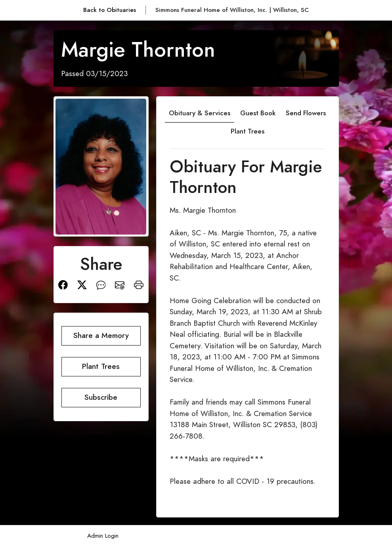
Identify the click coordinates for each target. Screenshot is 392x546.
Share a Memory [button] (101, 335)
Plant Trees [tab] (248, 131)
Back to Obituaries (110, 10)
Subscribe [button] (101, 397)
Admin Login (103, 535)
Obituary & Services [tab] (200, 113)
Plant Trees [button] (101, 366)
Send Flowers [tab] (306, 113)
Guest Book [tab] (258, 113)
